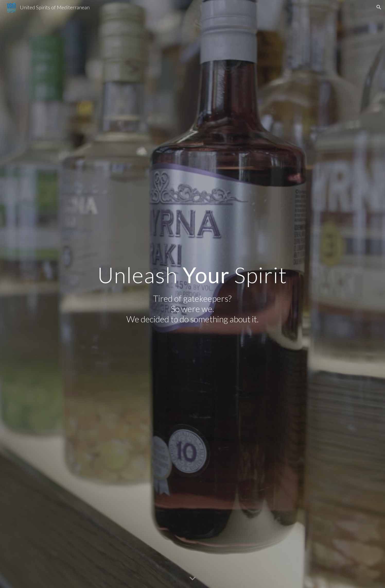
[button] (379, 7)
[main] (192, 275)
